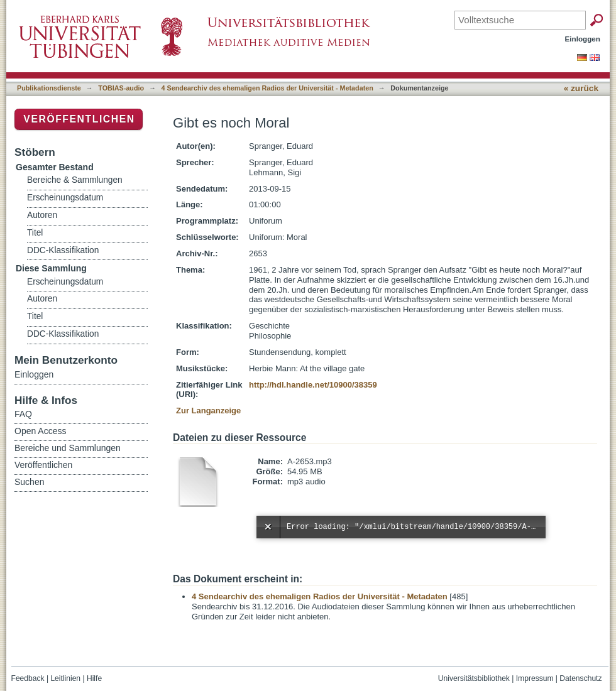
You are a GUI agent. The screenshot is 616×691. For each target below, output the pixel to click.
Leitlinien (65, 678)
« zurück (581, 88)
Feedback (28, 678)
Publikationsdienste (49, 88)
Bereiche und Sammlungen (68, 448)
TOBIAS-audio (121, 88)
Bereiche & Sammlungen (75, 180)
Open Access (41, 431)
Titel (35, 233)
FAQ (23, 414)
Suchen (29, 482)
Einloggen (583, 39)
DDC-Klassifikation (63, 250)
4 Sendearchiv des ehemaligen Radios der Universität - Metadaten (267, 88)
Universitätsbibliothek (474, 678)
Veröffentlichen (79, 119)
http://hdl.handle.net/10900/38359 (313, 385)
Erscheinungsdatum (65, 198)
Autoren (42, 215)
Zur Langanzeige (208, 411)
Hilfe (94, 678)
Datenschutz (580, 678)
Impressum (535, 678)
